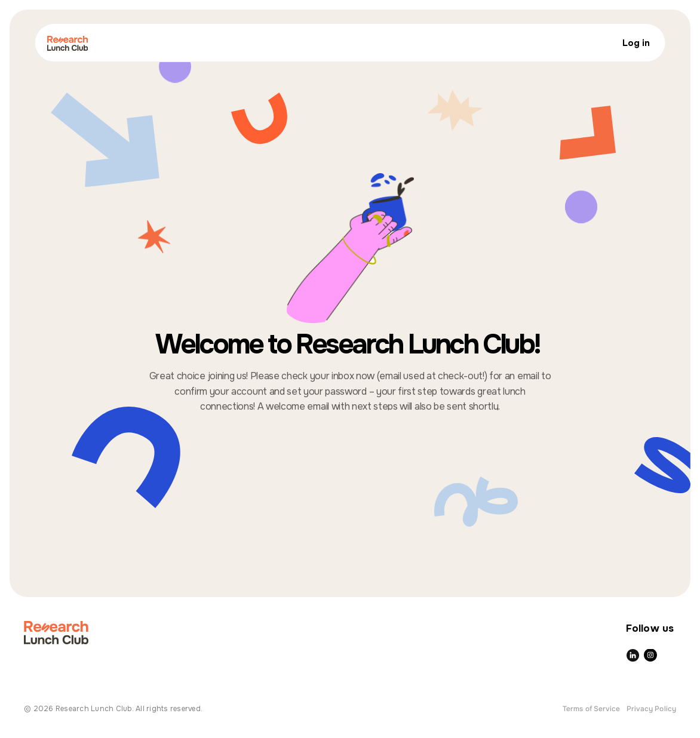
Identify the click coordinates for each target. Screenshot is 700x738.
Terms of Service (592, 709)
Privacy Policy (651, 709)
